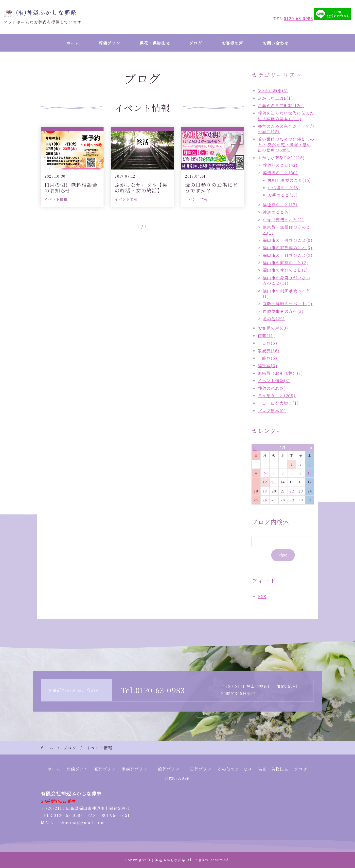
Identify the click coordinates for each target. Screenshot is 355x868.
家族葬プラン (135, 769)
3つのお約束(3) (273, 91)
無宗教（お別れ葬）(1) (281, 373)
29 (292, 500)
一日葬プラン (199, 769)
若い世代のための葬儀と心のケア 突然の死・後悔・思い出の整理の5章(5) (286, 145)
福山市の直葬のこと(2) (286, 263)
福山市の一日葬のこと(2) (288, 255)
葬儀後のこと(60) (280, 173)
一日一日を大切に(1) (278, 403)
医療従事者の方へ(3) (283, 311)
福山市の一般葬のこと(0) (288, 240)
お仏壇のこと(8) (284, 188)
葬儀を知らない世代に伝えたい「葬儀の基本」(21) (286, 116)
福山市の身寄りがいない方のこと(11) (287, 280)
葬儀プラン (109, 43)
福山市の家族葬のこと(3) (288, 248)
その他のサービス (235, 769)
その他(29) (274, 319)
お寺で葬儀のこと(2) (284, 220)
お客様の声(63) (273, 328)
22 (292, 491)
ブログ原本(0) (272, 411)
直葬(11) (267, 336)
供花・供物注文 (155, 43)
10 (310, 473)
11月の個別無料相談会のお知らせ (71, 188)
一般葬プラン (167, 769)
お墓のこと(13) (283, 195)
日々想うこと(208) (277, 396)
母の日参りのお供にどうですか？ (212, 188)
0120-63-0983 (160, 690)
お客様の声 (233, 43)
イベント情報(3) (274, 381)
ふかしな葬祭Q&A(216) (281, 158)
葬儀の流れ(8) (272, 388)
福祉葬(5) (268, 366)
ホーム (72, 43)
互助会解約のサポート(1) (288, 304)
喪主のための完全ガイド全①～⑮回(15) (286, 129)
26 (265, 500)
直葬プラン (105, 769)
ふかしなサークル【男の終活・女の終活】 (141, 188)
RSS (262, 597)
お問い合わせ (277, 43)
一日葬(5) (268, 343)
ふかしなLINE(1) (275, 98)
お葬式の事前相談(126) (281, 106)
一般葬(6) (268, 358)
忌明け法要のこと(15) (290, 180)
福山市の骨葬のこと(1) (285, 270)
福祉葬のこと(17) (280, 205)
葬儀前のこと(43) (280, 165)
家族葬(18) (269, 351)
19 (265, 491)
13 (274, 482)
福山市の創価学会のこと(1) (287, 293)
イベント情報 (56, 199)
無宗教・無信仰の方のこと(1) (287, 230)
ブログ (196, 43)
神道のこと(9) (277, 212)
